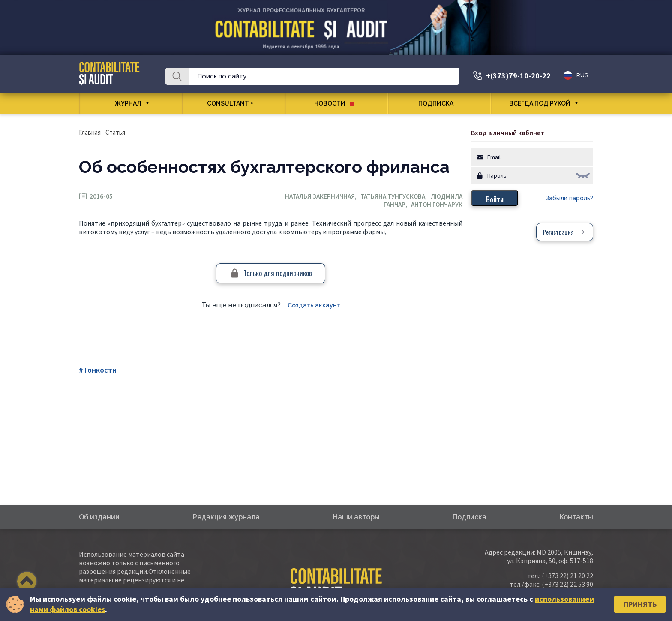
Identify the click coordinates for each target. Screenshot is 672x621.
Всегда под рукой (540, 103)
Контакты (576, 517)
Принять (640, 604)
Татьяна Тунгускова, (396, 196)
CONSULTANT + (233, 103)
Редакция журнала (226, 517)
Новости (334, 103)
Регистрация (558, 232)
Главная (90, 132)
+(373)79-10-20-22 (518, 76)
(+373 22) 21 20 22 (567, 576)
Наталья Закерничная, (323, 196)
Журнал (128, 103)
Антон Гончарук (437, 204)
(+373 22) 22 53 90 (567, 584)
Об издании (99, 517)
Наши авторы (356, 517)
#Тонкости (98, 370)
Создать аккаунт (314, 305)
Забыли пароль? (569, 198)
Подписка (439, 103)
